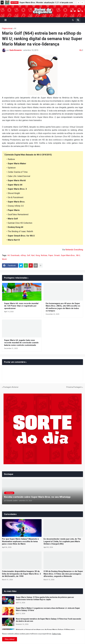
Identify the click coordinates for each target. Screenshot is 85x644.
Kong (38, 255)
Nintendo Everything (74, 250)
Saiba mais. (57, 634)
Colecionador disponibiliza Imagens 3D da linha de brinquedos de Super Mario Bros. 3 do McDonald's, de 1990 (21, 574)
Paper (51, 255)
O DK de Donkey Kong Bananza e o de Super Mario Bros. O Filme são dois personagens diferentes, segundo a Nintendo (63, 574)
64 (15, 28)
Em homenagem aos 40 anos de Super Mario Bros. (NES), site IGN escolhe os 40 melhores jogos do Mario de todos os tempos (63, 307)
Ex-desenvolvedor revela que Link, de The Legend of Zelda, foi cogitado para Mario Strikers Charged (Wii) (62, 541)
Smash (57, 255)
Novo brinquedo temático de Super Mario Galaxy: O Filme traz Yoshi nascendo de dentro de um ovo (48, 620)
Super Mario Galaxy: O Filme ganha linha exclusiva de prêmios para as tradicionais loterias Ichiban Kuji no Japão (45, 598)
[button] (79, 3)
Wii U (78, 255)
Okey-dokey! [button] (10, 639)
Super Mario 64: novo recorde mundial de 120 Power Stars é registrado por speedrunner (21, 306)
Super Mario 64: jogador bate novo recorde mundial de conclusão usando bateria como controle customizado (21, 343)
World (4, 259)
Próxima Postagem (74, 387)
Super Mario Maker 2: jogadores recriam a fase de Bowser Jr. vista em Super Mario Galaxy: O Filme (48, 609)
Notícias (44, 255)
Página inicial (7, 28)
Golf (29, 255)
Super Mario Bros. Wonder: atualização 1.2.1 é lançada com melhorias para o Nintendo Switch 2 (46, 3)
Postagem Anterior (11, 387)
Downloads (15, 255)
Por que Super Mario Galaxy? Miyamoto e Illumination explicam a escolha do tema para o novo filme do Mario (20, 541)
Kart (33, 255)
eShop (23, 255)
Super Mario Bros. (68, 255)
